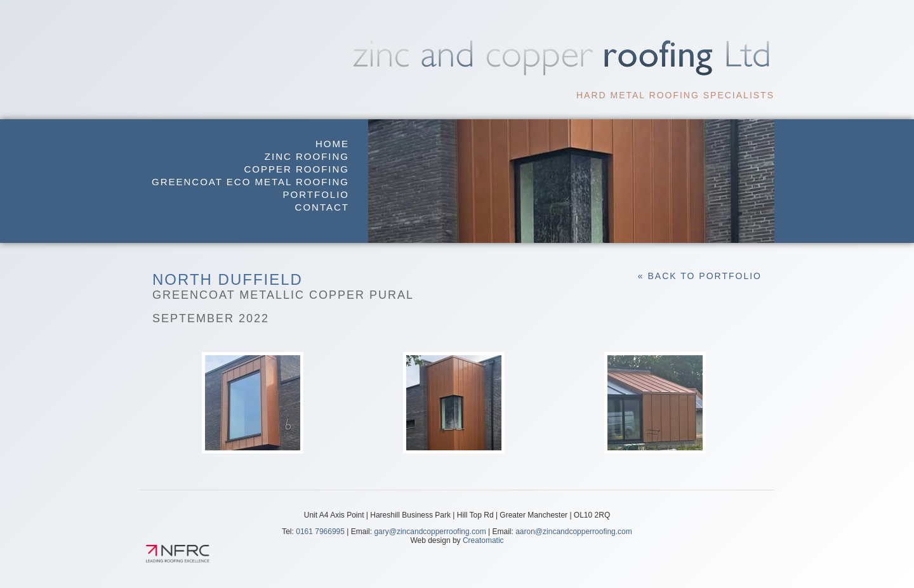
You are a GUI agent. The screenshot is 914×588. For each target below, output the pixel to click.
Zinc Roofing (307, 156)
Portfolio (316, 194)
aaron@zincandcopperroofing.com (574, 532)
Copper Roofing (296, 169)
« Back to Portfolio (700, 276)
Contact (322, 207)
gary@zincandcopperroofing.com (430, 532)
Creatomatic (483, 540)
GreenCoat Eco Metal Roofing (250, 182)
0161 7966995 (320, 532)
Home (332, 144)
